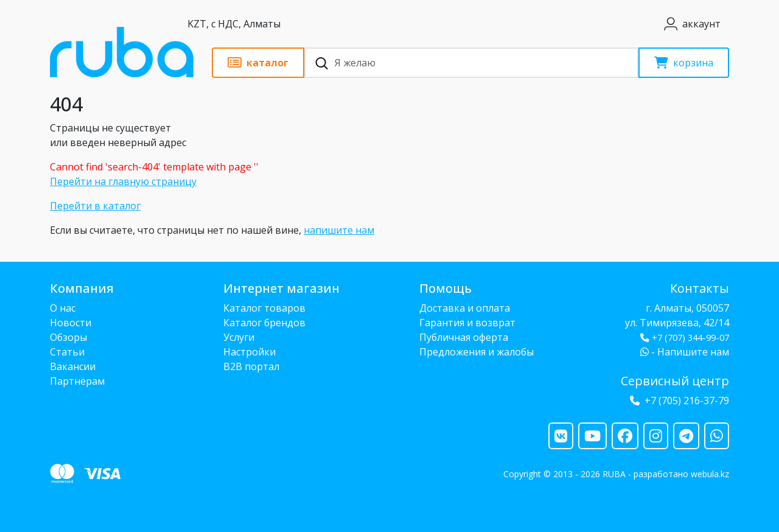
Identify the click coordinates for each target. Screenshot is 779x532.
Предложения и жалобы (477, 352)
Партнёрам (77, 381)
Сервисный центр (675, 381)
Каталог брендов (264, 323)
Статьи (67, 352)
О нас (63, 308)
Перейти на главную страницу (123, 181)
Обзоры (68, 337)
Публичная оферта (464, 337)
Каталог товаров (264, 308)
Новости (71, 323)
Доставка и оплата (465, 308)
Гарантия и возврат (467, 323)
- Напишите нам (685, 352)
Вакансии (73, 366)
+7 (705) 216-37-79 (687, 401)
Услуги (239, 337)
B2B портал (251, 366)
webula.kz (710, 474)
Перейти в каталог (95, 206)
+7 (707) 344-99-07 (685, 338)
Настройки (250, 352)
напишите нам (339, 230)
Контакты (700, 288)
